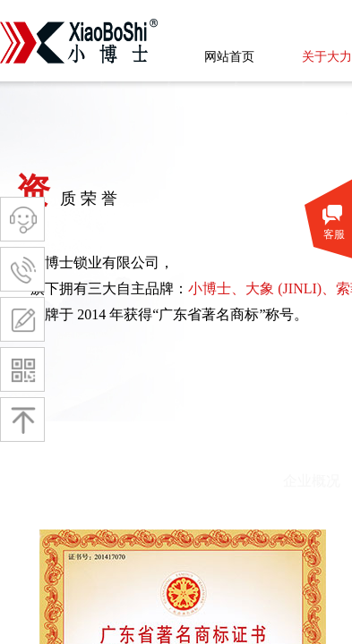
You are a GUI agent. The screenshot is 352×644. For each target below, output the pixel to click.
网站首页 (229, 56)
